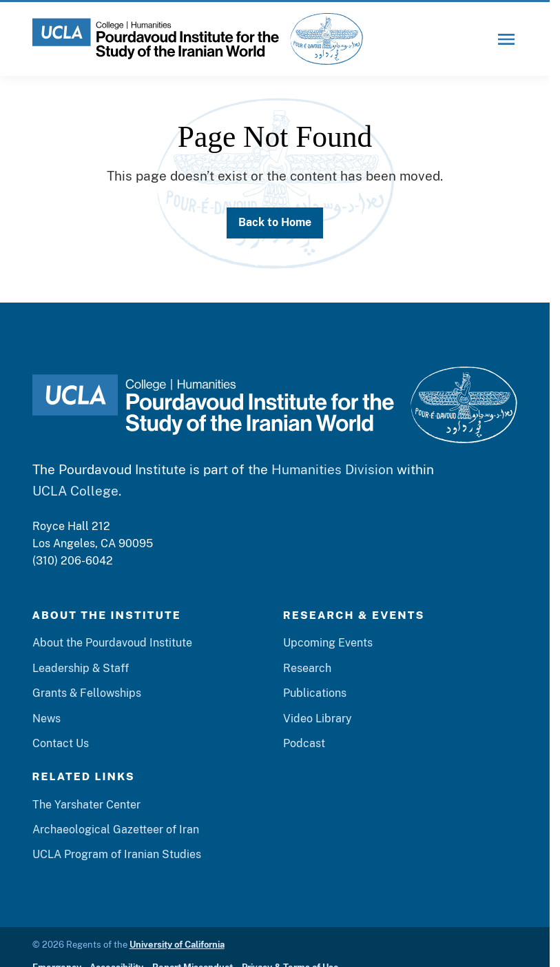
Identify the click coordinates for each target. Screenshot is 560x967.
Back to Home (275, 222)
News (46, 718)
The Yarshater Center (86, 804)
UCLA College (75, 491)
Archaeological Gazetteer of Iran (116, 829)
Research (307, 668)
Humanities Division (332, 469)
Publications (315, 693)
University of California (177, 945)
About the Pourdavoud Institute (112, 642)
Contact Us (61, 743)
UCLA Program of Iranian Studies (117, 854)
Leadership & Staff (81, 668)
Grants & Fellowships (87, 693)
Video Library (318, 718)
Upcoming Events (328, 642)
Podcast (304, 743)
